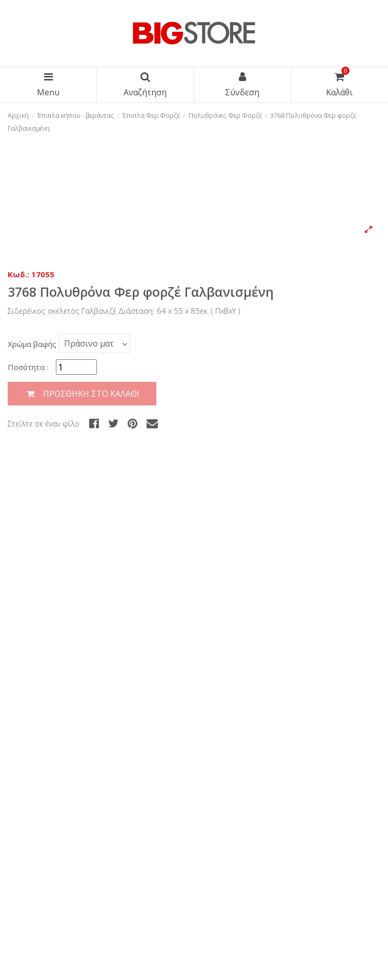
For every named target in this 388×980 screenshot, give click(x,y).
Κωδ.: (18, 274)
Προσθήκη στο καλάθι (82, 394)
